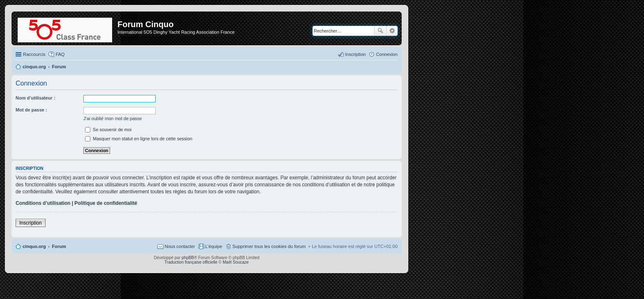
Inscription (31, 223)
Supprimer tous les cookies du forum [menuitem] (269, 246)
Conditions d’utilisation (43, 203)
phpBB (188, 258)
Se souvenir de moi (108, 130)
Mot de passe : (31, 110)
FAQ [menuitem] (60, 54)
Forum (59, 246)
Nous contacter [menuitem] (180, 246)
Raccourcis (34, 54)
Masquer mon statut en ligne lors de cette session (139, 139)
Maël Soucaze (236, 262)
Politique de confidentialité (106, 203)
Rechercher (380, 31)
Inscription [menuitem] (355, 54)
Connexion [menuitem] (387, 54)
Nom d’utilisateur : (36, 98)
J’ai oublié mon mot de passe (113, 118)
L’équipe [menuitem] (214, 246)
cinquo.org (34, 246)
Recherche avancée (392, 31)
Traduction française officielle (191, 262)
